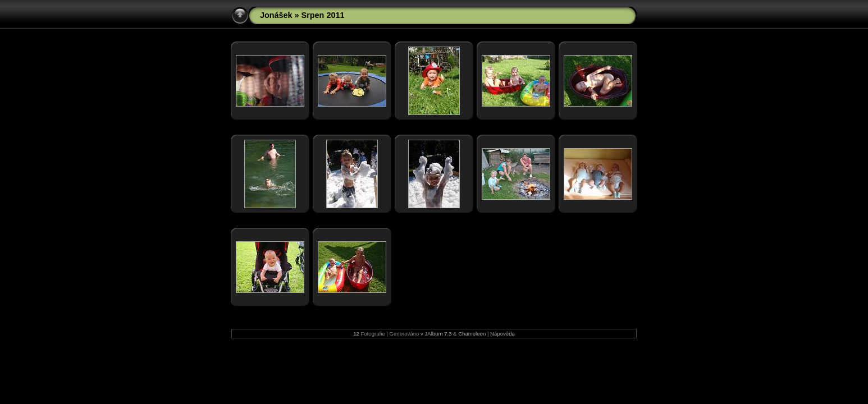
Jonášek (276, 15)
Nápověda (502, 334)
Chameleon (472, 334)
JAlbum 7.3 (438, 334)
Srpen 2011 (323, 15)
